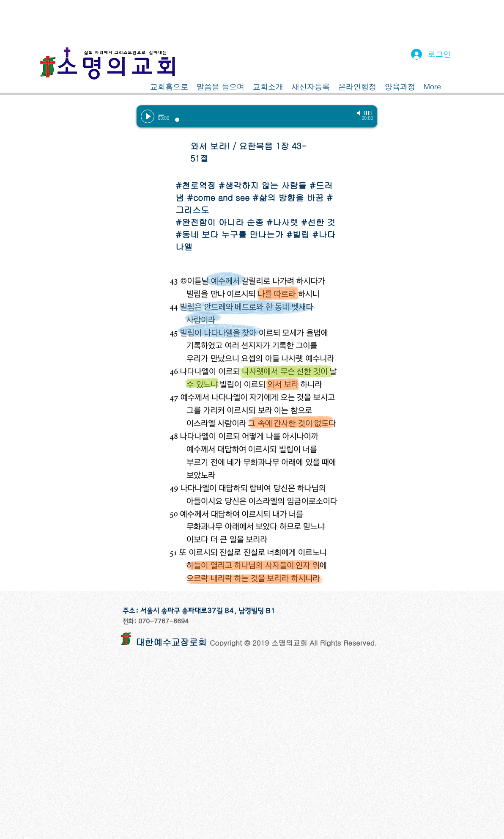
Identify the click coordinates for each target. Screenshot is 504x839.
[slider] (369, 113)
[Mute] (359, 113)
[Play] (148, 116)
